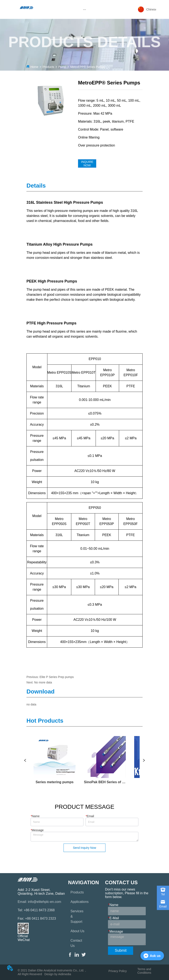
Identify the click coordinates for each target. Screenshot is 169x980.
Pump (62, 67)
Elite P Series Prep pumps (57, 677)
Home (34, 67)
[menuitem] (84, 9)
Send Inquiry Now (85, 848)
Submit (121, 950)
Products (48, 67)
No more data (43, 682)
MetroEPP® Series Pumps (88, 67)
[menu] (84, 9)
